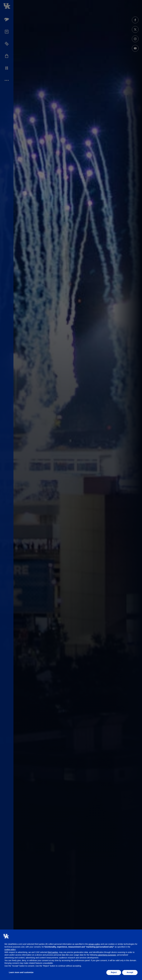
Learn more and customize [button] (21, 972)
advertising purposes (107, 955)
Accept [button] (130, 972)
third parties (53, 952)
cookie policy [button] (10, 949)
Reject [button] (114, 972)
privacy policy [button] (94, 944)
